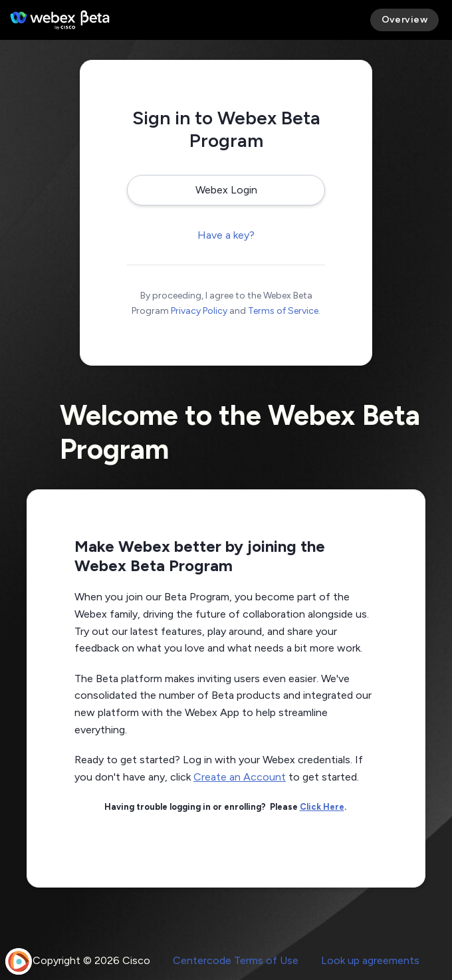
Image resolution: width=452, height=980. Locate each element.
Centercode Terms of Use (236, 960)
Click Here (322, 807)
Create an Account (240, 777)
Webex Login (226, 190)
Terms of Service (283, 311)
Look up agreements (370, 960)
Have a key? (226, 235)
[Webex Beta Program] (60, 20)
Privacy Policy (199, 311)
